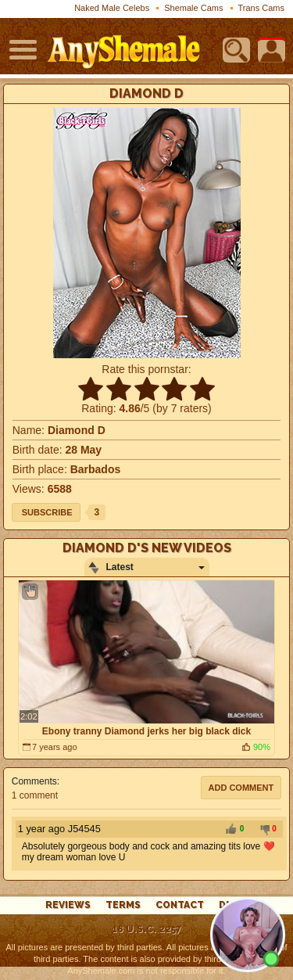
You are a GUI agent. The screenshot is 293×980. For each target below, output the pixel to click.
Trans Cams (262, 8)
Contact (180, 905)
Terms (123, 905)
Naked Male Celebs (112, 8)
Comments (34, 781)
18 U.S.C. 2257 (146, 929)
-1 (263, 830)
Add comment (241, 788)
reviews (68, 905)
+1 (230, 830)
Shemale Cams (193, 8)
